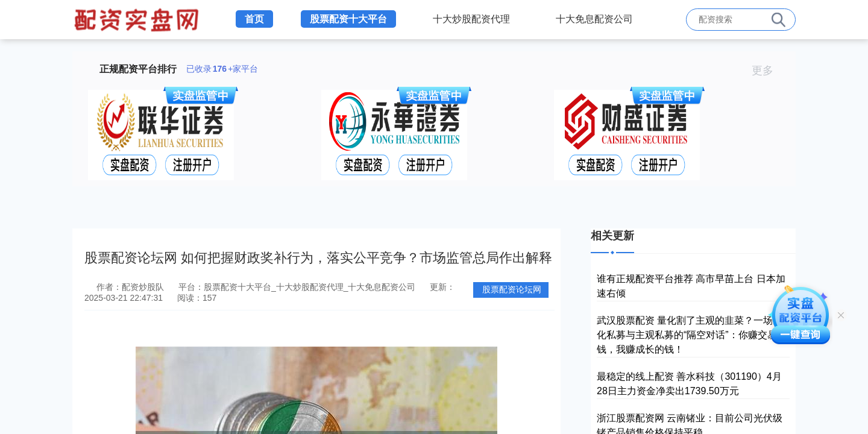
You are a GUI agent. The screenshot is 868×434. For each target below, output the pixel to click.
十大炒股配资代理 (471, 19)
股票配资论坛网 (512, 289)
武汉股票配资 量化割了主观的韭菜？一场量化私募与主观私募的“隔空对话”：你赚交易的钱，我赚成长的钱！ (692, 335)
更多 (768, 71)
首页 (254, 19)
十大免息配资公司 (594, 19)
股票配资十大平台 (348, 19)
